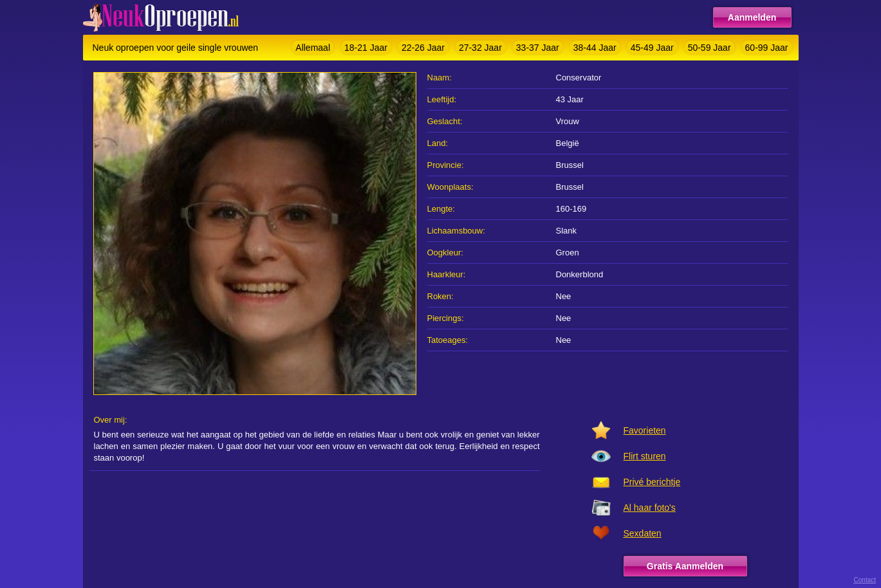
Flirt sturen (645, 456)
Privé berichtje (652, 482)
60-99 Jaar (767, 48)
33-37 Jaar (538, 48)
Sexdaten (643, 533)
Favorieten (645, 430)
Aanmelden (752, 17)
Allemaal (313, 48)
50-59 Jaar (709, 48)
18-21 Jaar (366, 48)
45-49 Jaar (652, 48)
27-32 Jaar (480, 48)
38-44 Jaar (595, 48)
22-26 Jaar (423, 48)
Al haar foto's (650, 508)
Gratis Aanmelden (685, 566)
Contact (865, 580)
